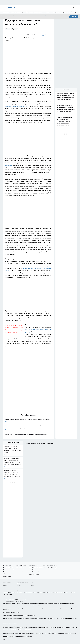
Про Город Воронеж (7, 565)
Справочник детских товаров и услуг (13, 12)
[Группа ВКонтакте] (44, 568)
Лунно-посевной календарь (70, 12)
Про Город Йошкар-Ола (8, 567)
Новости (19, 586)
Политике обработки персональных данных (54, 16)
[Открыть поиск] (73, 8)
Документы (5, 573)
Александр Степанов (44, 35)
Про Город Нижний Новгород (36, 567)
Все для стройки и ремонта (34, 12)
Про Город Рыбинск (20, 569)
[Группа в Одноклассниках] (48, 568)
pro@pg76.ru (23, 600)
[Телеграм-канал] (52, 568)
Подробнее (74, 627)
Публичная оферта (7, 576)
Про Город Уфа (33, 569)
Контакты (5, 586)
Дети (8, 29)
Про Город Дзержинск (21, 565)
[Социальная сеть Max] (56, 568)
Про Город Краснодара (34, 571)
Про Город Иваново (34, 565)
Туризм (14, 29)
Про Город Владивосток (21, 571)
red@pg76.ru (20, 601)
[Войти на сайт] (77, 8)
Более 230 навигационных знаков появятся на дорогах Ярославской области (28, 421)
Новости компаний (7, 582)
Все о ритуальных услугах (52, 12)
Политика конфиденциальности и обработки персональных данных (17, 630)
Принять (74, 17)
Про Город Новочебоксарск (9, 569)
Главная (32, 586)
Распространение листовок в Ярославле (11, 612)
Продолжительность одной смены (16, 106)
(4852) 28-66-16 (16, 600)
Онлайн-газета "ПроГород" (22, 573)
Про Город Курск (20, 567)
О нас (32, 582)
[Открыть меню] (3, 8)
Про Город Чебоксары (7, 571)
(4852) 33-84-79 (14, 601)
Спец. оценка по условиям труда (10, 624)
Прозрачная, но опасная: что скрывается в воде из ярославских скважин (28, 435)
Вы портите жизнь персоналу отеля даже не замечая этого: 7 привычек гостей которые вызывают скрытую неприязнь (28, 428)
